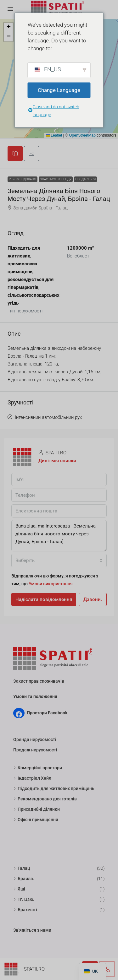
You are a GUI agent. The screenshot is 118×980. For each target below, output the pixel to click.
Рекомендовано (22, 179)
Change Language (59, 90)
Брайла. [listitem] (24, 879)
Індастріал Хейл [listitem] (32, 778)
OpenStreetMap (82, 135)
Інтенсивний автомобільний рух (48, 417)
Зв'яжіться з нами (32, 930)
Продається (85, 179)
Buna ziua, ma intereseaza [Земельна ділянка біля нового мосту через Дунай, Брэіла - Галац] (59, 536)
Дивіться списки (57, 461)
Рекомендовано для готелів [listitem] (45, 799)
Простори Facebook (47, 713)
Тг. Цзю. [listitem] (24, 899)
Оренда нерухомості (35, 739)
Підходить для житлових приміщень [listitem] (54, 788)
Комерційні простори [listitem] (38, 768)
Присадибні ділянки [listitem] (37, 809)
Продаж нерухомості (35, 750)
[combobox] (59, 560)
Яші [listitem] (19, 889)
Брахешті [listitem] (25, 910)
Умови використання (51, 584)
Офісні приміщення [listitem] (36, 820)
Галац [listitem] (22, 868)
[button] (8, 27)
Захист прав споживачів (39, 681)
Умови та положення (35, 696)
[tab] (15, 154)
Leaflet (54, 135)
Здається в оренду (56, 179)
